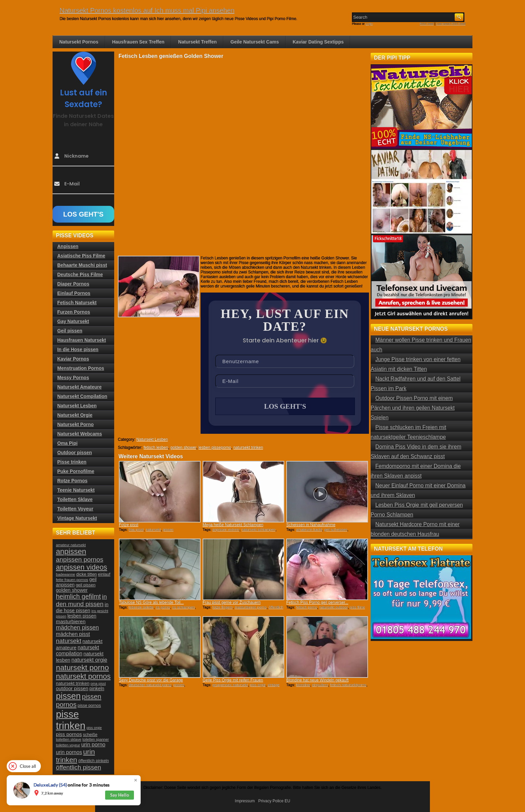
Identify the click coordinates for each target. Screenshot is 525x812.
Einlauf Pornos (74, 293)
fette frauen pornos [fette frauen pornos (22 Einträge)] (72, 580)
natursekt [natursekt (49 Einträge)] (69, 641)
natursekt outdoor (333, 607)
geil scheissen (336, 530)
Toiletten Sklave (75, 499)
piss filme (358, 607)
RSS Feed (427, 24)
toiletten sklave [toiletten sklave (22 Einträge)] (69, 739)
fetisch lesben (156, 448)
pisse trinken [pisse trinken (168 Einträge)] (71, 720)
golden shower (183, 448)
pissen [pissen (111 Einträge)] (68, 696)
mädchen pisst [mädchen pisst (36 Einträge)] (73, 634)
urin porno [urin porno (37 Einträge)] (93, 745)
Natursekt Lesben (152, 439)
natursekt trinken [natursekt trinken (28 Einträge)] (73, 683)
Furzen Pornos (74, 312)
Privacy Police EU (274, 801)
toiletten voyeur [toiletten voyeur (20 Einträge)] (68, 745)
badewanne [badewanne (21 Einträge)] (65, 574)
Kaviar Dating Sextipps (318, 42)
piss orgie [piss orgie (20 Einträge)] (94, 728)
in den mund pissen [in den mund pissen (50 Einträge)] (81, 600)
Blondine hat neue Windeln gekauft (317, 680)
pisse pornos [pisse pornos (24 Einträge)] (89, 706)
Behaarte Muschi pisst (82, 265)
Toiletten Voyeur (75, 509)
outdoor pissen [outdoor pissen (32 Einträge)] (72, 688)
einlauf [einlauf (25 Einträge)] (104, 574)
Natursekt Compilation (82, 396)
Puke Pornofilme (76, 471)
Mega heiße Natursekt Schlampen (233, 525)
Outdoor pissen (74, 453)
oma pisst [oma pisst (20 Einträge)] (98, 683)
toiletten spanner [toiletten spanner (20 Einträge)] (96, 739)
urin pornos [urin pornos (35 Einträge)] (69, 752)
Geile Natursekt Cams (255, 42)
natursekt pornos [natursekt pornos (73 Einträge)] (83, 676)
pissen (168, 530)
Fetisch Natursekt (77, 303)
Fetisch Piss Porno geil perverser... (317, 602)
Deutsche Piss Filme (80, 274)
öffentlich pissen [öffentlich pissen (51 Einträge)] (79, 767)
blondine (303, 685)
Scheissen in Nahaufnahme (311, 525)
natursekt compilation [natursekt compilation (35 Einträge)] (78, 651)
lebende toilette (141, 607)
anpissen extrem (226, 530)
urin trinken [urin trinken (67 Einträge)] (75, 756)
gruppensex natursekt (230, 685)
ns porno (163, 607)
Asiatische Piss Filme (81, 256)
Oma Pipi (67, 443)
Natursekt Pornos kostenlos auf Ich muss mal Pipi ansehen (147, 10)
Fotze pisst (129, 525)
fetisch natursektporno (348, 685)
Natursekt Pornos (79, 42)
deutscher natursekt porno (150, 685)
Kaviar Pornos (73, 359)
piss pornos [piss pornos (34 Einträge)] (69, 734)
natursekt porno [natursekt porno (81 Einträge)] (82, 667)
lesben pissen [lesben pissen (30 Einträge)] (82, 616)
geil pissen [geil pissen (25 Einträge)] (86, 585)
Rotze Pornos (72, 481)
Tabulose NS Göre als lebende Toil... (151, 602)
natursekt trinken (248, 448)
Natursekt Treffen (197, 42)
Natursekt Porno (76, 424)
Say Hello (120, 795)
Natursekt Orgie (75, 415)
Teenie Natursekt (76, 490)
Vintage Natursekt (77, 518)
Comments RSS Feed (451, 24)
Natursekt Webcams (80, 434)
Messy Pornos (73, 378)
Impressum (245, 801)
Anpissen (68, 246)
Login (369, 24)
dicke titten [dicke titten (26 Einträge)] (87, 574)
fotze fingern (222, 607)
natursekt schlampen (258, 530)
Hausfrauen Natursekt (82, 340)
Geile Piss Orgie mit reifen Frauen (233, 680)
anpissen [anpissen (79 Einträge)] (71, 551)
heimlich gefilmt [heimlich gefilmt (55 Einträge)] (78, 596)
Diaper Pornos (73, 284)
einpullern (320, 685)
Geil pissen (70, 331)
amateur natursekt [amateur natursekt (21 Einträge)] (71, 545)
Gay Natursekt (73, 321)
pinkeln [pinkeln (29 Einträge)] (97, 688)
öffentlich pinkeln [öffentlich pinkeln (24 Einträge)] (94, 761)
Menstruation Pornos (81, 368)
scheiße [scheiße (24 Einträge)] (90, 735)
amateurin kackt (309, 530)
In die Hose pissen (78, 349)
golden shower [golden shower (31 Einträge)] (72, 590)
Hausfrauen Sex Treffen (138, 42)
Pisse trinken (72, 462)
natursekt (153, 530)
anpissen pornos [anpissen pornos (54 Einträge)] (80, 559)
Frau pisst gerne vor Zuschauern (232, 602)
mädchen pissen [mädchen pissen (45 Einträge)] (77, 628)
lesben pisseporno (215, 448)
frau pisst (136, 530)
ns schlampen (183, 607)
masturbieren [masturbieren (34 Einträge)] (71, 621)
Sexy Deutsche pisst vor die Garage (151, 680)
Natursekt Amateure (80, 387)
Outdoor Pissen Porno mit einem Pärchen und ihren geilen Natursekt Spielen (413, 408)
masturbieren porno (251, 607)
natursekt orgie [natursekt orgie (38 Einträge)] (89, 660)
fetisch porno (307, 607)
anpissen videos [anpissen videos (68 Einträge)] (82, 567)
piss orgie (258, 685)
